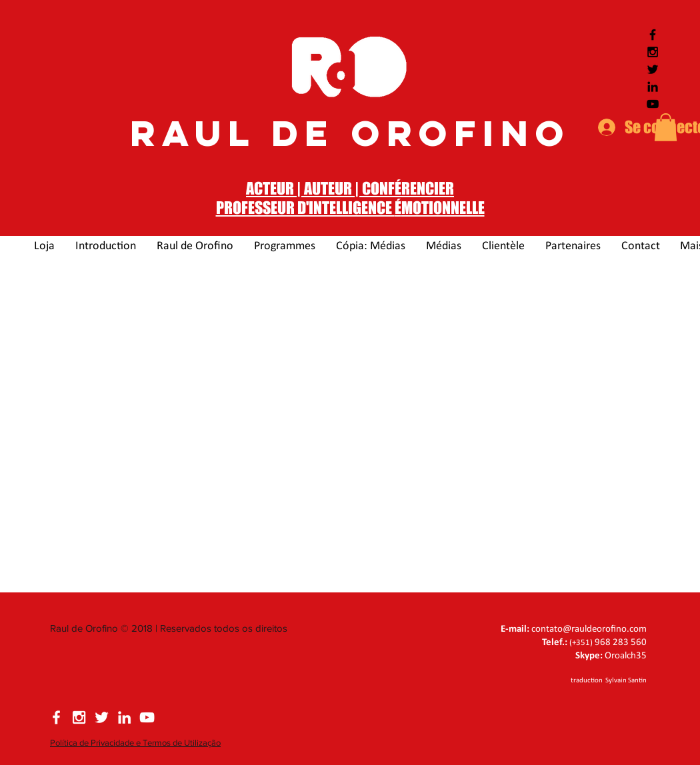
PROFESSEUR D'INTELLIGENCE (305, 208)
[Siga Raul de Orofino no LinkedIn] (653, 87)
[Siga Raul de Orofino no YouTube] (147, 717)
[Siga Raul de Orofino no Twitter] (653, 69)
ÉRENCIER (424, 188)
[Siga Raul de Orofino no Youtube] (653, 104)
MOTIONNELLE (443, 208)
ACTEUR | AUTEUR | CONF (320, 188)
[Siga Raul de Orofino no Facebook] (653, 35)
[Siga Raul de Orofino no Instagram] (653, 52)
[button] (666, 127)
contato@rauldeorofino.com (589, 629)
